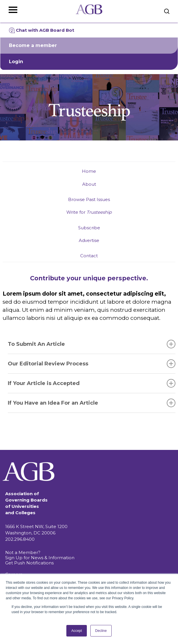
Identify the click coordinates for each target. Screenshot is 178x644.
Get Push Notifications (29, 563)
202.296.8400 (20, 539)
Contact (89, 256)
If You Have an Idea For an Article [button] (92, 403)
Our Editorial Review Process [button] (92, 364)
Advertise (89, 240)
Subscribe (89, 228)
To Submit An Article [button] (92, 344)
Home (7, 78)
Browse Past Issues (89, 199)
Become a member (33, 45)
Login (16, 62)
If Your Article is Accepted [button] (92, 383)
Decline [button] (101, 631)
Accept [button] (77, 631)
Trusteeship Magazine (43, 78)
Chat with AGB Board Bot (42, 30)
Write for (89, 212)
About (89, 184)
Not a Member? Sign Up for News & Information (40, 555)
